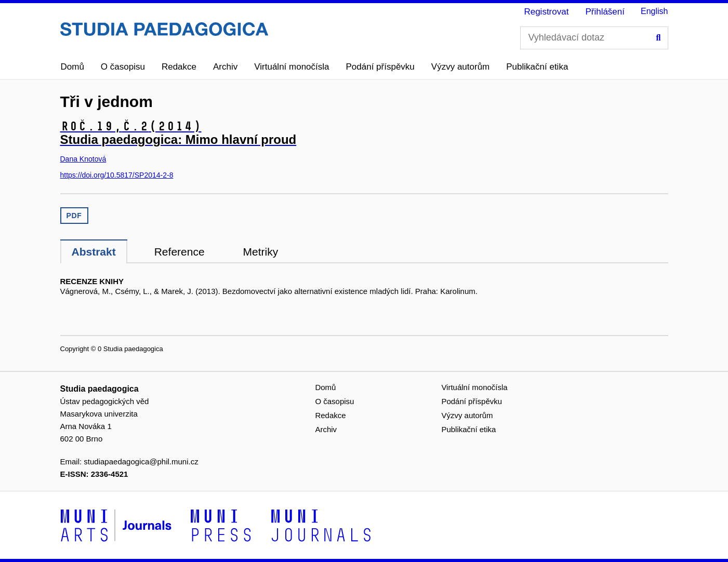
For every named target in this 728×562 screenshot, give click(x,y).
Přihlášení (605, 12)
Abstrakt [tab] (94, 252)
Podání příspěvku (380, 67)
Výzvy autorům (460, 67)
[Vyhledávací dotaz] (594, 38)
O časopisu (123, 67)
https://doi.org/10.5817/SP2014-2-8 (117, 175)
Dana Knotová (83, 159)
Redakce (179, 67)
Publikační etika (537, 67)
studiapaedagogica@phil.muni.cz (141, 461)
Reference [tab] (180, 252)
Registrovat (546, 12)
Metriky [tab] (261, 252)
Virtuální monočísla (292, 67)
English (654, 11)
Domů (72, 67)
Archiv (225, 67)
